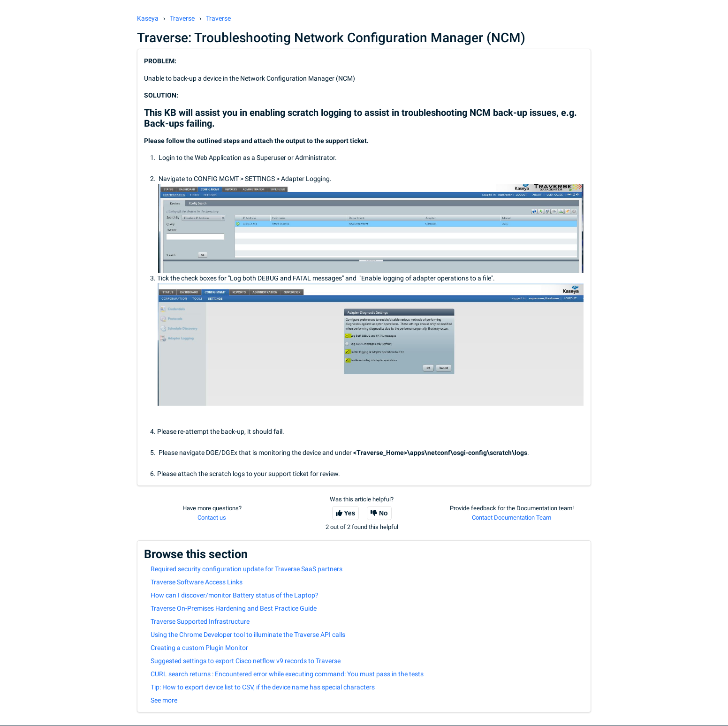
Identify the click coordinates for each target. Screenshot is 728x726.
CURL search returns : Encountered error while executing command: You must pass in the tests (287, 674)
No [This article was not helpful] (383, 513)
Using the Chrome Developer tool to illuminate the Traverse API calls (248, 635)
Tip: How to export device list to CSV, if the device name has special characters (263, 687)
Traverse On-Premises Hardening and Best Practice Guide (234, 608)
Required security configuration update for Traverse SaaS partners (246, 569)
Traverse (182, 18)
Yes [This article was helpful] (349, 513)
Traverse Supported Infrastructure (200, 621)
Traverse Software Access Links (197, 582)
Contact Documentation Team (512, 518)
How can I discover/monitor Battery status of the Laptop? (235, 595)
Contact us (212, 518)
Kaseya (148, 18)
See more (164, 700)
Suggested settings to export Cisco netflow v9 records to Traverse (246, 661)
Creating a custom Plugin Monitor (199, 648)
